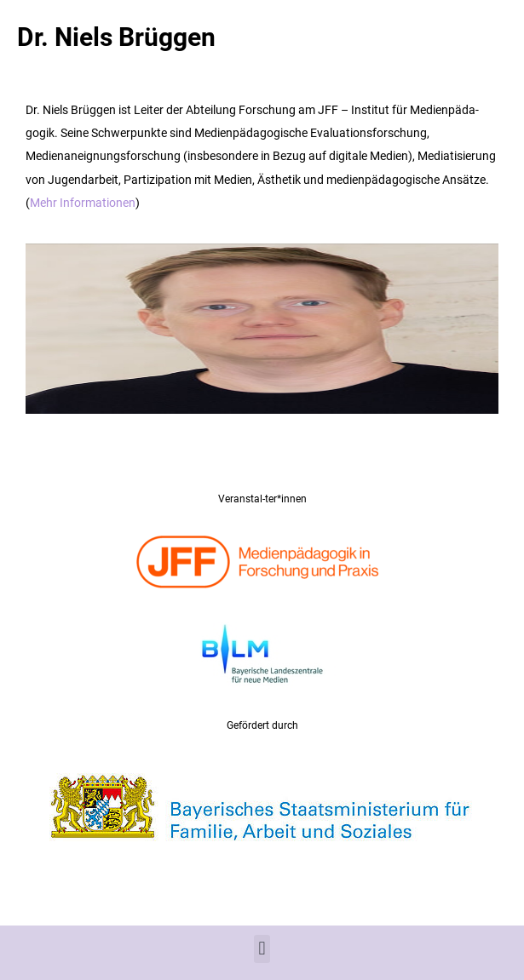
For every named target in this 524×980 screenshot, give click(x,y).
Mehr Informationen (83, 202)
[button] (262, 949)
